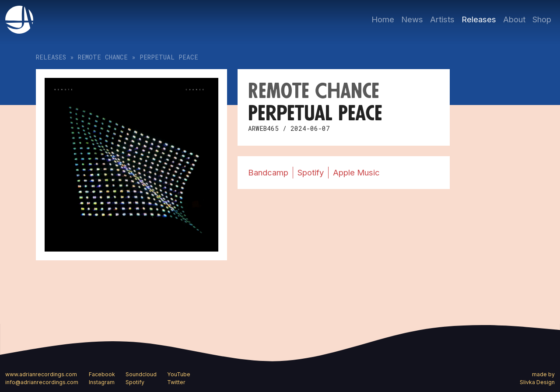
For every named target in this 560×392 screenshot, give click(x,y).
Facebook (102, 374)
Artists (442, 19)
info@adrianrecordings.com (42, 382)
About (514, 19)
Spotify (311, 172)
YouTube (179, 374)
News (412, 19)
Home (383, 19)
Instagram (102, 382)
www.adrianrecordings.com (41, 374)
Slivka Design (537, 382)
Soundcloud (141, 374)
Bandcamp (268, 172)
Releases (479, 19)
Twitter (176, 382)
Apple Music (356, 172)
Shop (542, 19)
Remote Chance (103, 57)
